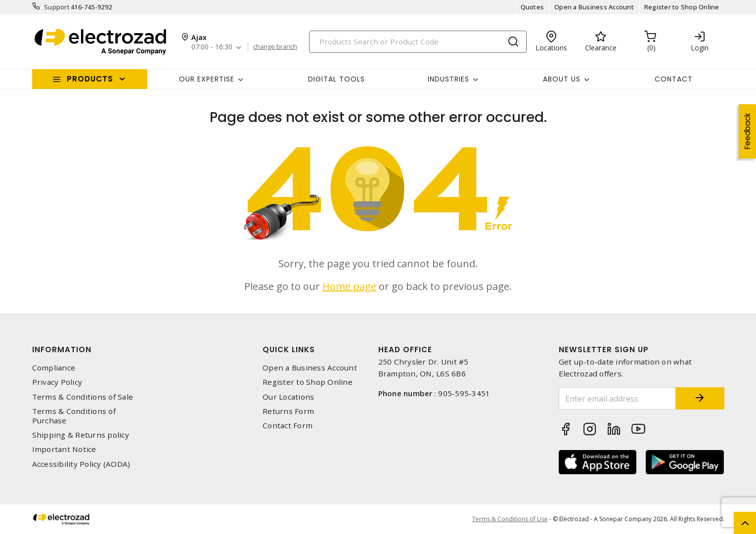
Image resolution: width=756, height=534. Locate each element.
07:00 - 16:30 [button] (212, 47)
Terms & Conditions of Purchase (74, 416)
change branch (275, 47)
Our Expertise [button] (207, 79)
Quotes (533, 7)
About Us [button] (562, 79)
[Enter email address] (617, 398)
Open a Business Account (594, 7)
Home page (349, 286)
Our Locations (288, 397)
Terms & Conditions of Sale (83, 397)
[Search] (418, 42)
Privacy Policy (57, 382)
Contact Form (288, 426)
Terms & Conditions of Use (510, 519)
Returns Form (288, 411)
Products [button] (90, 79)
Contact (674, 79)
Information (62, 349)
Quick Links (289, 349)
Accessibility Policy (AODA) (81, 464)
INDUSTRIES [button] (448, 79)
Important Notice (64, 449)
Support (57, 7)
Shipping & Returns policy (81, 435)
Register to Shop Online (682, 7)
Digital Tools (336, 79)
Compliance (54, 368)
